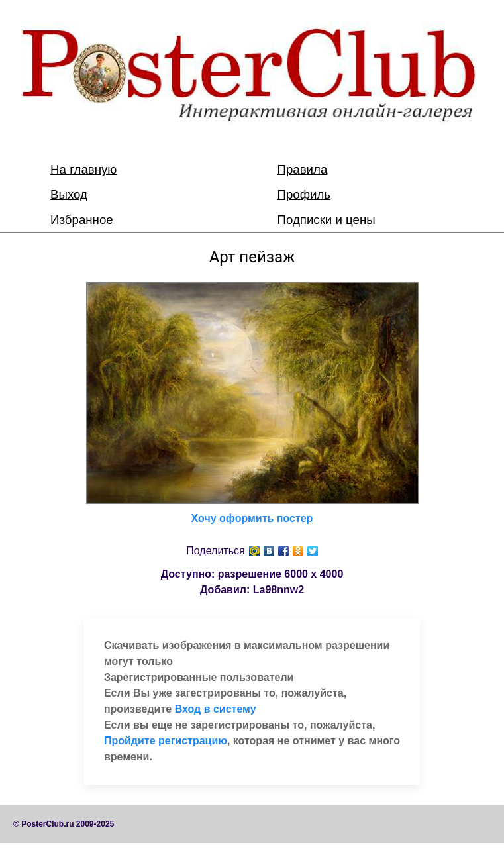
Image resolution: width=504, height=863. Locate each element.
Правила (303, 169)
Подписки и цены (327, 220)
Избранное (82, 220)
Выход (69, 194)
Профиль (304, 194)
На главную (83, 169)
